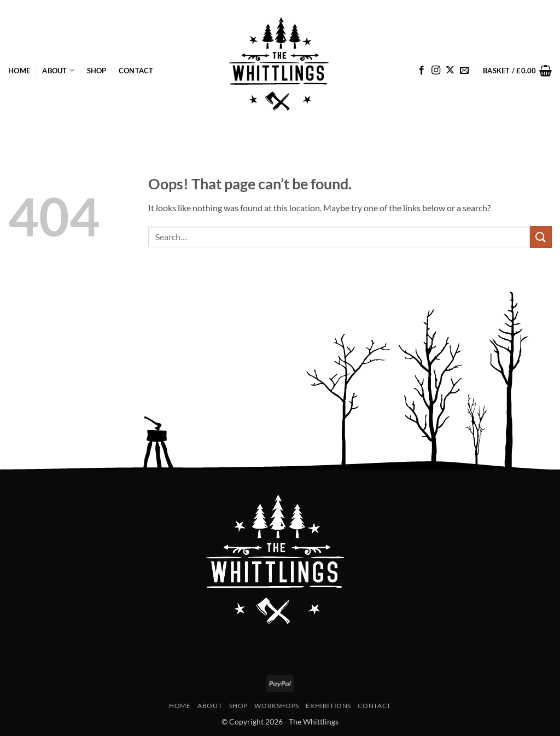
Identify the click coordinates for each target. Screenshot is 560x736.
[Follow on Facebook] (422, 71)
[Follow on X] (450, 71)
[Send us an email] (464, 71)
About (58, 70)
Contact (136, 71)
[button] (517, 71)
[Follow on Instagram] (436, 71)
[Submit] (541, 237)
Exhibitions (328, 706)
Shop (97, 71)
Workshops (277, 706)
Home (19, 71)
